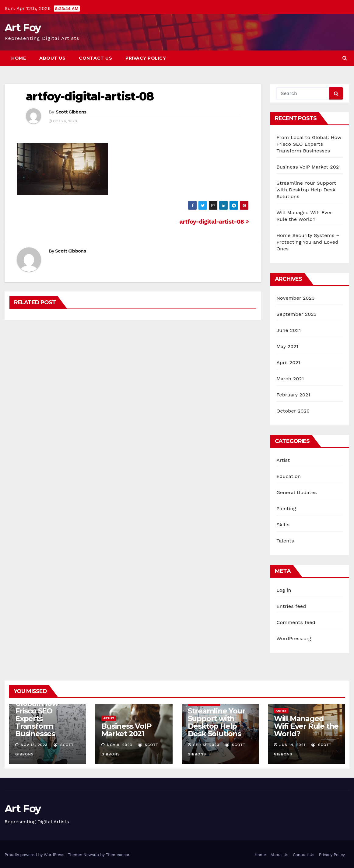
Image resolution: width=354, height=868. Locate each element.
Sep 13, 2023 (206, 745)
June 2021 (289, 330)
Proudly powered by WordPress (35, 855)
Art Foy (23, 28)
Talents (285, 541)
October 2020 (293, 411)
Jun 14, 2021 (293, 745)
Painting (286, 509)
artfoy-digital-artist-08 (90, 96)
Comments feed (296, 622)
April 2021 (288, 363)
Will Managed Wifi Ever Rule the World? (306, 726)
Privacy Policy (146, 58)
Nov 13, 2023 (34, 745)
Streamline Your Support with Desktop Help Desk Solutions (306, 190)
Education (289, 476)
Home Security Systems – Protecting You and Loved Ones (308, 242)
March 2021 (290, 379)
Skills (283, 525)
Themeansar (118, 855)
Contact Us (95, 58)
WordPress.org (294, 638)
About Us (52, 58)
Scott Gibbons (71, 112)
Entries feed (291, 606)
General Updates (297, 492)
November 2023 (295, 298)
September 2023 (296, 314)
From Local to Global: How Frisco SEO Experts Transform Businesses (309, 144)
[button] (345, 58)
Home (19, 58)
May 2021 (287, 346)
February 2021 (293, 395)
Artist (283, 460)
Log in (284, 590)
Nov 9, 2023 (119, 745)
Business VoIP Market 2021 (309, 167)
